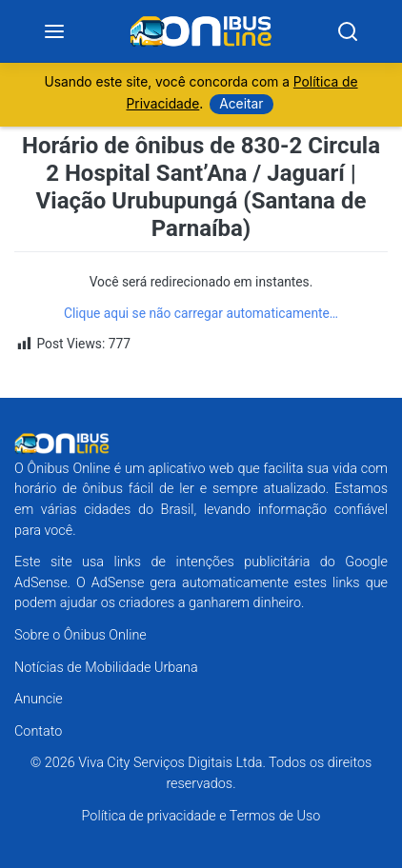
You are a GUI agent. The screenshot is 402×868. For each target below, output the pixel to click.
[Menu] (54, 31)
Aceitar (241, 104)
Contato (38, 731)
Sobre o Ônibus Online (80, 635)
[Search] (348, 31)
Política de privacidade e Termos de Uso (201, 816)
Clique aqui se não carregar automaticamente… (201, 313)
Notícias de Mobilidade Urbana (106, 668)
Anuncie (39, 699)
